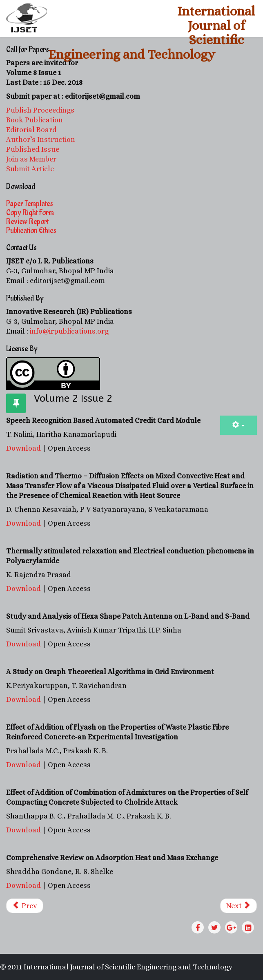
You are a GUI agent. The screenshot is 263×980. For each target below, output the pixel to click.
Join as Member (31, 159)
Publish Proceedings (40, 110)
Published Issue (33, 149)
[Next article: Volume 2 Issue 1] (239, 906)
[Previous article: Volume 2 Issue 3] (25, 906)
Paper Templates (30, 204)
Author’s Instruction (41, 139)
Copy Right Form (30, 212)
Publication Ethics (31, 230)
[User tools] (238, 425)
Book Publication (35, 120)
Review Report (27, 221)
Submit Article (30, 169)
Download (24, 448)
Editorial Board (32, 130)
